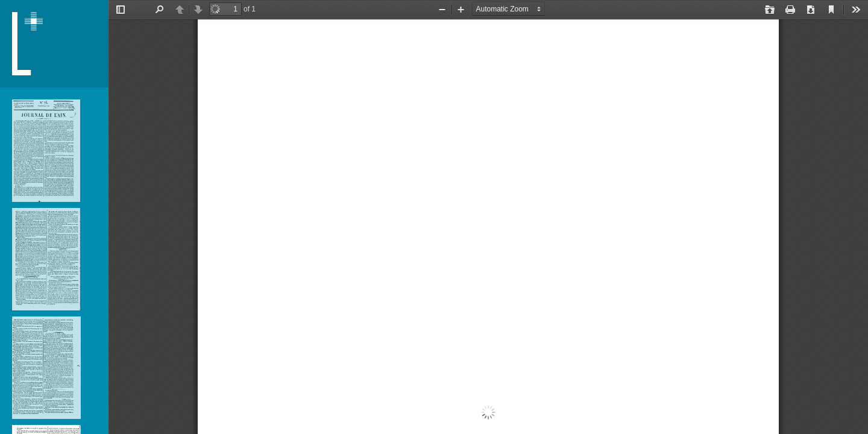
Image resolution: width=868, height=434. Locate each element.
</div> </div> (488, 217)
